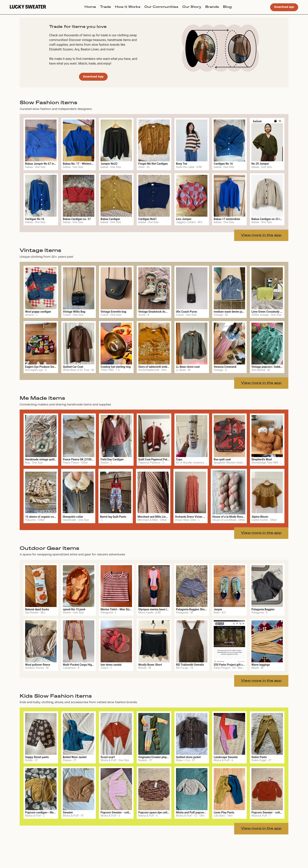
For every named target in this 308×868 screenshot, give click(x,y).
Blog (227, 7)
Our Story (192, 7)
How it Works (128, 7)
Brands (212, 7)
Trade (105, 7)
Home (90, 7)
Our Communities (161, 7)
